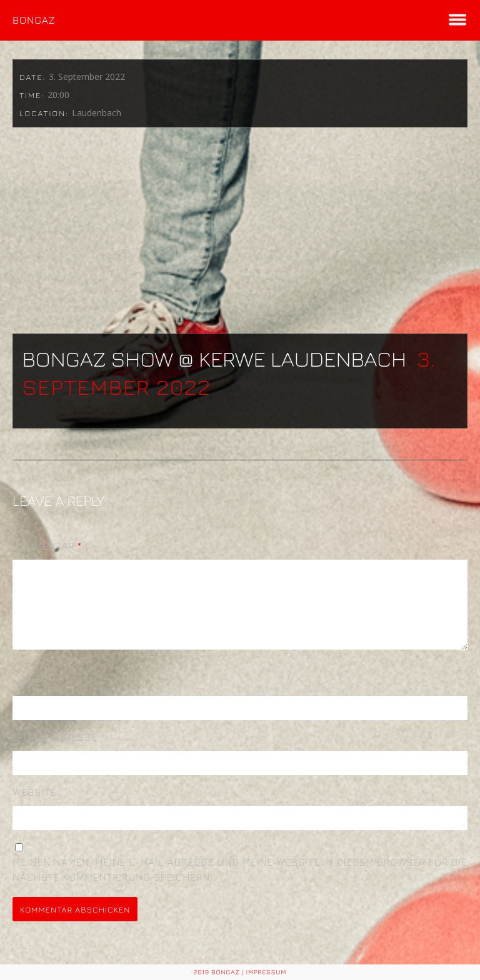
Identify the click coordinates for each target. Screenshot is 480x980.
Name (27, 697)
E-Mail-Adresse (55, 752)
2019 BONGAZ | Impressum (240, 972)
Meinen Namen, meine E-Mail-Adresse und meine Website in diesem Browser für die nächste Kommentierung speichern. (240, 884)
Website (34, 807)
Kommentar (47, 546)
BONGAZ (34, 20)
